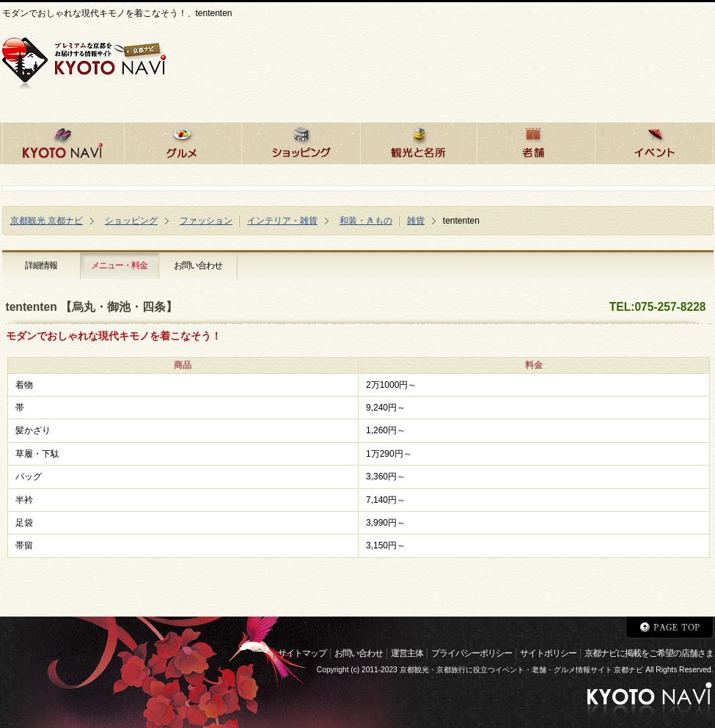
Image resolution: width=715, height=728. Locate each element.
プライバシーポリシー (472, 653)
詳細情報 (41, 265)
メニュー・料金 (119, 265)
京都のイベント (654, 141)
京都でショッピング (301, 141)
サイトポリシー (548, 653)
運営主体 (407, 653)
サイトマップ (302, 653)
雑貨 (416, 221)
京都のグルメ (183, 141)
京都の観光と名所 (418, 141)
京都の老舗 (536, 141)
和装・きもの (366, 221)
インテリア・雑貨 (282, 221)
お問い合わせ (198, 265)
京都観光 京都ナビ (47, 221)
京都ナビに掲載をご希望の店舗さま (649, 653)
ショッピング (131, 221)
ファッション (206, 221)
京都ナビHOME (63, 141)
